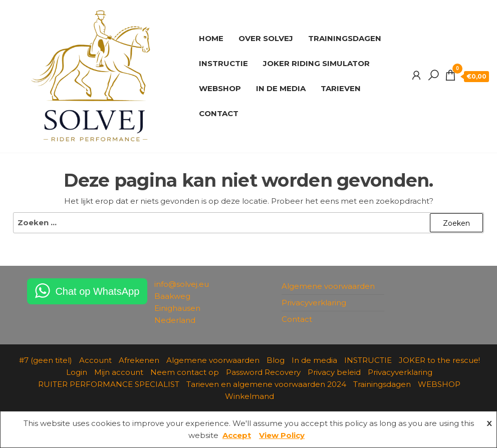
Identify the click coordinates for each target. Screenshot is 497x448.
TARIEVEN (341, 88)
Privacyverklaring (314, 303)
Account (95, 360)
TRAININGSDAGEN (345, 38)
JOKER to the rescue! (439, 360)
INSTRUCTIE (223, 63)
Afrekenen (139, 360)
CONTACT (219, 113)
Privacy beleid (334, 372)
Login (77, 372)
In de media (314, 360)
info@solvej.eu (182, 284)
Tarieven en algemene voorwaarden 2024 (266, 384)
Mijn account (119, 372)
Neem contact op (185, 372)
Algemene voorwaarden (328, 286)
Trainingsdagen (382, 384)
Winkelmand (250, 396)
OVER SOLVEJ (266, 38)
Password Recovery (263, 372)
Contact (297, 319)
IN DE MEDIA (281, 88)
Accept (237, 435)
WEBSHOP (220, 88)
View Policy (282, 435)
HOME (211, 38)
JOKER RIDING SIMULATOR (316, 63)
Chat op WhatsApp (97, 291)
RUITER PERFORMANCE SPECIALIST (109, 384)
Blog (276, 360)
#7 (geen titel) (46, 360)
